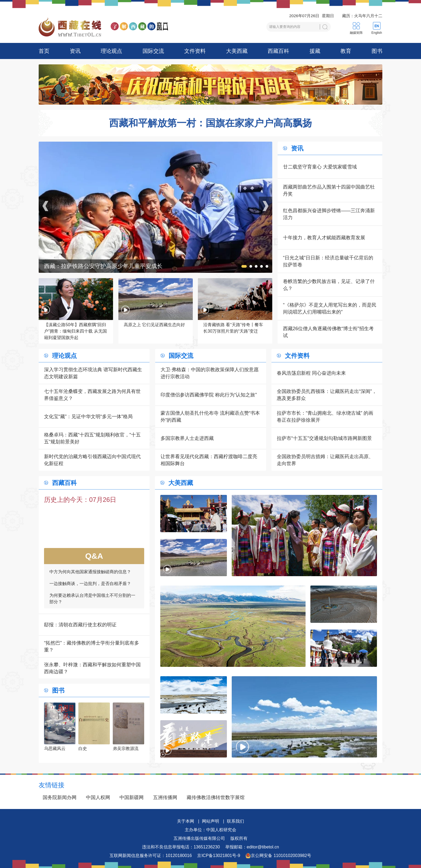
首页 (44, 51)
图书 (377, 51)
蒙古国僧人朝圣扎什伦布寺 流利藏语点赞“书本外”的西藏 (210, 417)
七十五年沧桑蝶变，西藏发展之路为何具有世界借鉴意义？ (92, 395)
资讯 (75, 51)
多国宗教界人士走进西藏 (187, 438)
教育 (346, 51)
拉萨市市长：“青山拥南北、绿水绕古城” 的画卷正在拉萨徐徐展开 (325, 417)
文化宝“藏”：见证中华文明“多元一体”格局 (88, 417)
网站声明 (210, 821)
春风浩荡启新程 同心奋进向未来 (311, 373)
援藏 (315, 51)
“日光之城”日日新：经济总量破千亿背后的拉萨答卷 (328, 261)
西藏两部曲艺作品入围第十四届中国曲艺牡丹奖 (329, 190)
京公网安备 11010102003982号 (278, 856)
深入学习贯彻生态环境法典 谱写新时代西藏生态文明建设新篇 (93, 373)
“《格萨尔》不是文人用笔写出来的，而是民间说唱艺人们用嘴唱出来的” (330, 308)
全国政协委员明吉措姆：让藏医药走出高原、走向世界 (325, 460)
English (377, 33)
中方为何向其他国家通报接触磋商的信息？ (90, 578)
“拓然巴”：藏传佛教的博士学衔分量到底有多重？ (92, 646)
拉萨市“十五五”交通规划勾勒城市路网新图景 (324, 438)
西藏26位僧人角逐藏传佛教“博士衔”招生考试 (328, 332)
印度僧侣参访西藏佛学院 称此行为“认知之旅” (209, 395)
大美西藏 (237, 51)
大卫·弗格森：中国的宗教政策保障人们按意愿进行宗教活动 (210, 373)
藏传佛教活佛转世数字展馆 (216, 797)
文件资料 (195, 51)
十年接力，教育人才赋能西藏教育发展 (324, 238)
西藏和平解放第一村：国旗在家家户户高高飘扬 (210, 123)
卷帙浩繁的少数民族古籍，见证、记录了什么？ (329, 285)
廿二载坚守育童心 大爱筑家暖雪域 (320, 167)
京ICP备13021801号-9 (219, 856)
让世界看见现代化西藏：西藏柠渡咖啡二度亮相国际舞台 (209, 460)
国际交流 (153, 51)
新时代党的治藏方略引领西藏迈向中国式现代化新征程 (92, 460)
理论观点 (111, 51)
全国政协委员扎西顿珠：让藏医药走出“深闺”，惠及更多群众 (327, 395)
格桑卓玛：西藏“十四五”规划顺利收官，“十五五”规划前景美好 (92, 438)
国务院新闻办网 (60, 797)
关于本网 (186, 821)
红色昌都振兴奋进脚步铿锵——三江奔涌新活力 (329, 214)
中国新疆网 (132, 797)
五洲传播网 (165, 797)
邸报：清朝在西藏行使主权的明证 (80, 625)
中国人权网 (98, 797)
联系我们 (235, 821)
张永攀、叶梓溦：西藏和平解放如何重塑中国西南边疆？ (92, 668)
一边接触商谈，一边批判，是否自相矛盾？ (90, 589)
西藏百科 (278, 51)
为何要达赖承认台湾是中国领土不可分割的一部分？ (92, 604)
